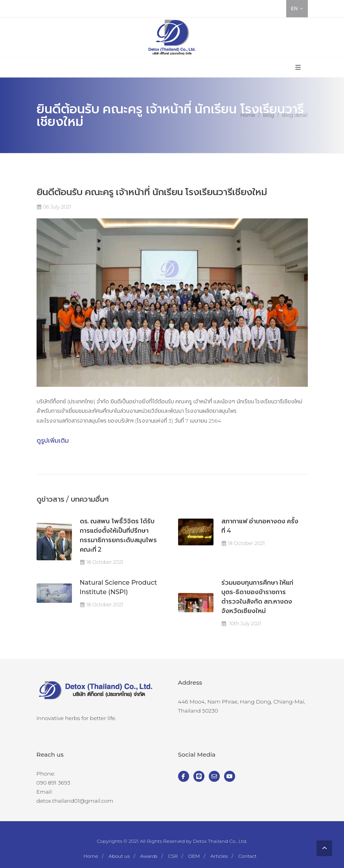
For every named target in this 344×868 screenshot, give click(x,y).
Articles (219, 856)
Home (248, 115)
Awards (149, 856)
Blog (269, 115)
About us (119, 856)
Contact (247, 856)
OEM (194, 856)
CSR (173, 856)
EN (297, 9)
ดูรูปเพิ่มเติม (53, 440)
